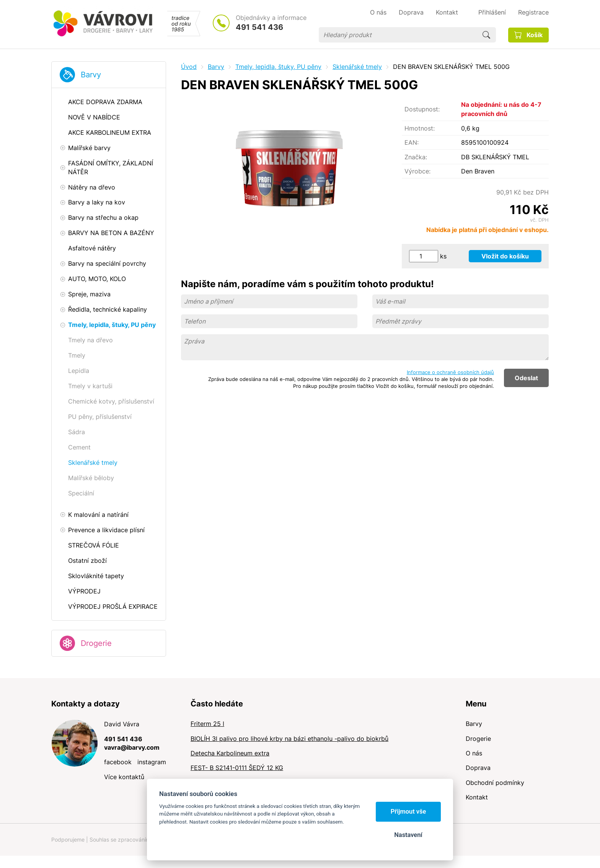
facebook (118, 762)
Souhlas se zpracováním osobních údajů (140, 839)
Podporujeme (68, 839)
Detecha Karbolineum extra (230, 753)
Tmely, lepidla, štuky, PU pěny (278, 67)
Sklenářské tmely (357, 67)
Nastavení (408, 835)
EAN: (412, 142)
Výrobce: (417, 171)
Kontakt (477, 797)
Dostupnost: (422, 109)
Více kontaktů (124, 777)
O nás (474, 753)
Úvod (189, 67)
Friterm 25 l (207, 724)
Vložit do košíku (505, 256)
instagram (152, 762)
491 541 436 (259, 27)
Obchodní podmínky (495, 783)
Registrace (533, 12)
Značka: (416, 157)
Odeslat (526, 378)
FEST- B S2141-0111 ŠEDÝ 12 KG (237, 768)
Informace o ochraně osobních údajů (450, 372)
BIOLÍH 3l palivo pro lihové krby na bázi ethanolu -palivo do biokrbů (289, 739)
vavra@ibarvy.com (132, 747)
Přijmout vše (408, 812)
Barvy (91, 75)
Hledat (486, 35)
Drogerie (96, 643)
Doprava (478, 768)
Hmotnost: (420, 128)
